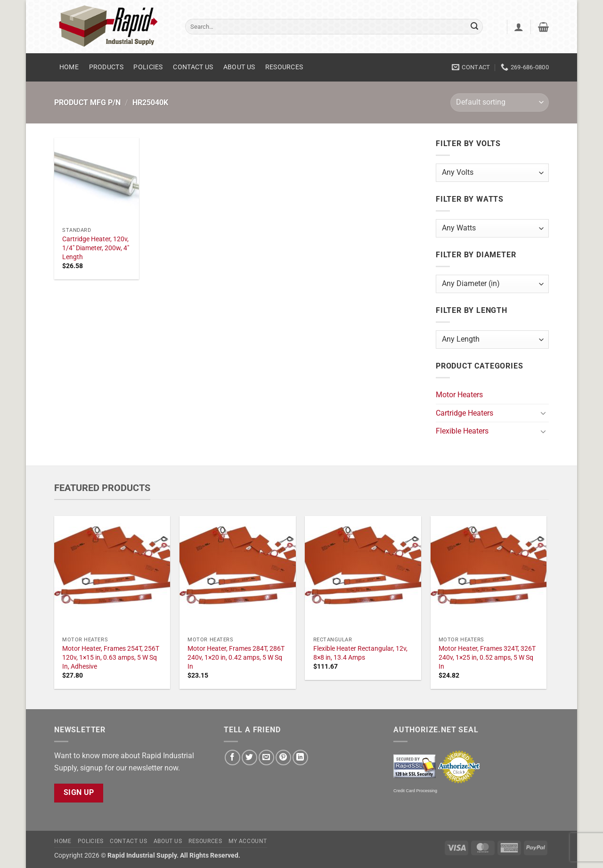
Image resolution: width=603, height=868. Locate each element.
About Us (239, 67)
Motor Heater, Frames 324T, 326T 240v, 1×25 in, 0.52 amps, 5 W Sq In (487, 657)
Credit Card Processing (415, 791)
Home (69, 67)
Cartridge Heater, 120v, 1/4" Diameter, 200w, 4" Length (96, 248)
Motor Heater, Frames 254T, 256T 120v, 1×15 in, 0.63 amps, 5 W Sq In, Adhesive (111, 657)
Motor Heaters (459, 395)
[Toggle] (543, 413)
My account (248, 841)
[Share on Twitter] (249, 757)
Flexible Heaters (462, 431)
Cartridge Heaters (464, 413)
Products (106, 67)
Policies (148, 67)
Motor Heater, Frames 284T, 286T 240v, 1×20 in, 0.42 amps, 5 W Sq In (236, 657)
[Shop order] (500, 102)
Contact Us (193, 67)
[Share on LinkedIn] (300, 757)
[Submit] (474, 27)
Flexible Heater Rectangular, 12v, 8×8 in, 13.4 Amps (360, 653)
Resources (284, 67)
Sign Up (79, 793)
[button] (519, 27)
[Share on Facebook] (232, 757)
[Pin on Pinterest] (283, 757)
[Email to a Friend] (266, 757)
